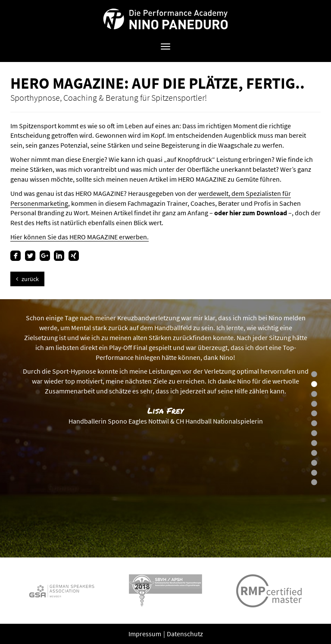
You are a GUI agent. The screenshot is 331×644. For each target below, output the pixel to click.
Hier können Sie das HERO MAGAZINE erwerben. (80, 237)
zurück (27, 279)
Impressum (145, 634)
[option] (165, 428)
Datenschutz (185, 634)
